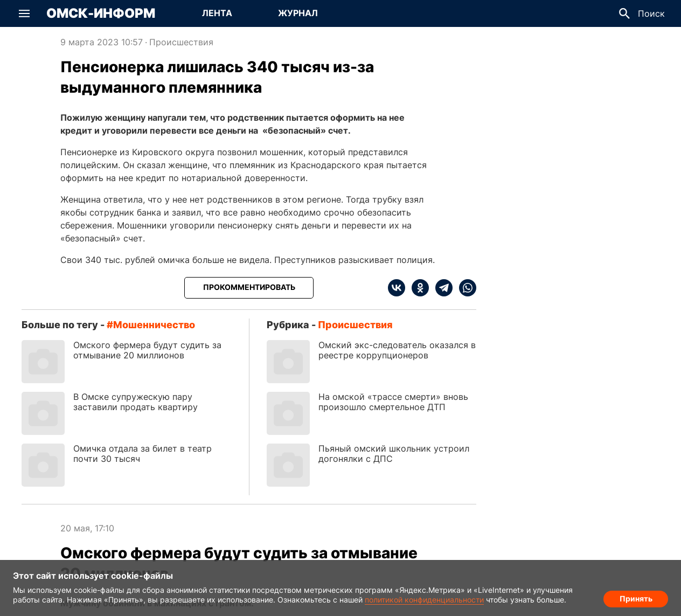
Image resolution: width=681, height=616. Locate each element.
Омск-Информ (101, 13)
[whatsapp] (464, 288)
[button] (24, 13)
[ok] (417, 288)
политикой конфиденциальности (424, 600)
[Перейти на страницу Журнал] (298, 13)
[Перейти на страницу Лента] (217, 13)
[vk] (397, 288)
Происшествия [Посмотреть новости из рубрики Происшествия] (181, 42)
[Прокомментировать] (249, 288)
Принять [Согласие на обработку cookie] (636, 597)
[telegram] (441, 288)
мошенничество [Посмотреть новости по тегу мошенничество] (154, 325)
